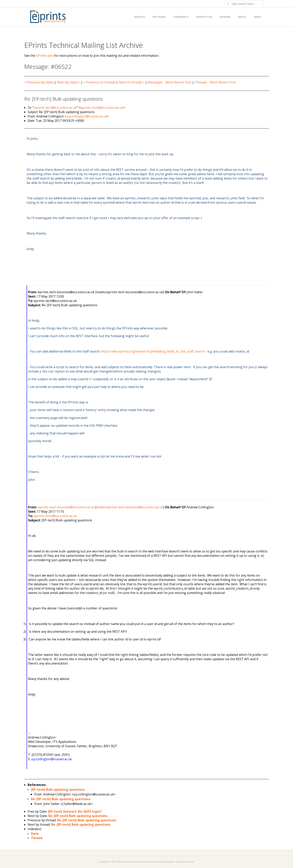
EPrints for (204, 17)
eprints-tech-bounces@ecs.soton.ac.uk (66, 507)
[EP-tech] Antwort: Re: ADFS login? (75, 811)
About (242, 17)
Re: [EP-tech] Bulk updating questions (61, 799)
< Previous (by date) (39, 82)
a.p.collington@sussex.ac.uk (87, 116)
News (257, 17)
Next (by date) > (68, 82)
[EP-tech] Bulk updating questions (58, 790)
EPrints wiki (45, 56)
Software (159, 17)
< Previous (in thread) (99, 82)
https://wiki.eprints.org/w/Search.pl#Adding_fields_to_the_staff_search (153, 351)
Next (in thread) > (132, 82)
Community (181, 17)
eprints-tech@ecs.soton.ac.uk (55, 108)
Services (139, 17)
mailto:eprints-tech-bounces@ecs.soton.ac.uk (130, 507)
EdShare (225, 17)
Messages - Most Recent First (170, 82)
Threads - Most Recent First (215, 82)
